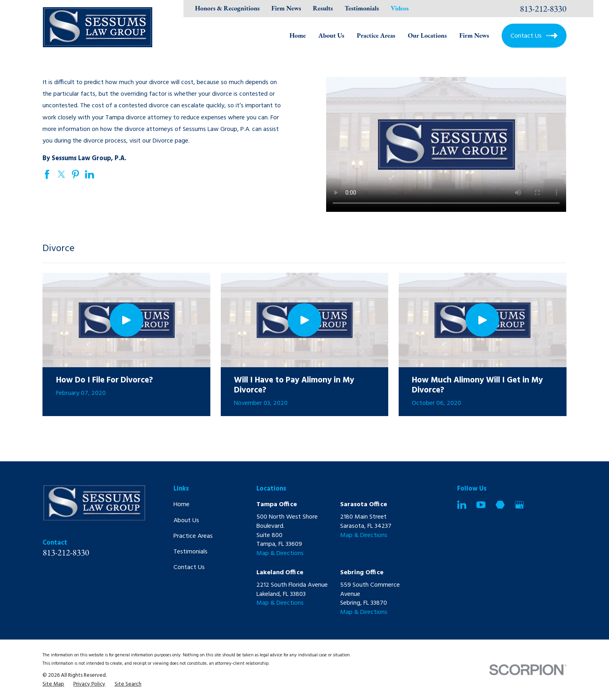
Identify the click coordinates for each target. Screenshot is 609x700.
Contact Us (189, 567)
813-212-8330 (543, 9)
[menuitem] (53, 685)
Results (323, 8)
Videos (400, 8)
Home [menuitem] (297, 35)
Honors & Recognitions (227, 8)
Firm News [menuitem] (474, 35)
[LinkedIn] (462, 505)
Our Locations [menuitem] (427, 35)
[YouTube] (481, 505)
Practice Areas (193, 536)
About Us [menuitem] (332, 35)
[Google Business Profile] (519, 505)
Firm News (286, 8)
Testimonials (362, 8)
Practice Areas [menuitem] (376, 35)
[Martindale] (500, 505)
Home (181, 505)
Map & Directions (280, 553)
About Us (186, 521)
